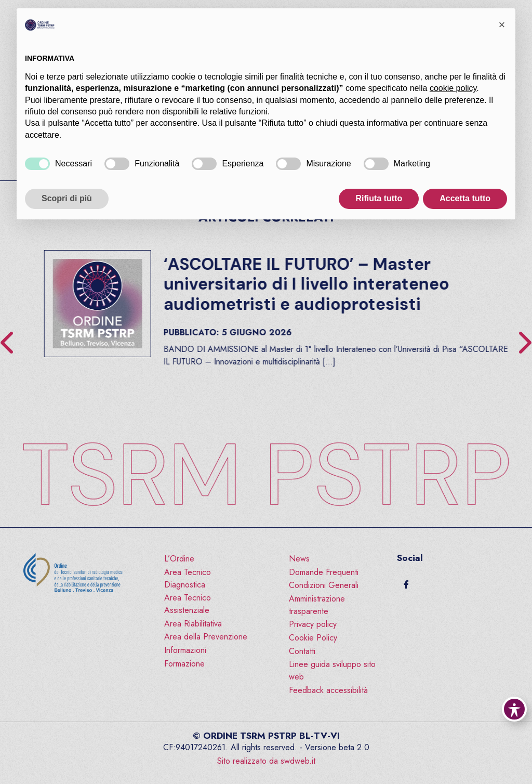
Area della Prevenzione (206, 637)
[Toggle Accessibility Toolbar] (514, 709)
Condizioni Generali (324, 585)
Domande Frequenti (324, 572)
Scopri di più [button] (67, 198)
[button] (502, 25)
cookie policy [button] (453, 88)
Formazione (184, 664)
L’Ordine (179, 559)
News (299, 559)
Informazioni (185, 650)
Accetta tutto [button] (465, 198)
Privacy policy (313, 624)
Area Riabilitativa (193, 624)
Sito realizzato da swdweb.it (266, 761)
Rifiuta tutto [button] (379, 198)
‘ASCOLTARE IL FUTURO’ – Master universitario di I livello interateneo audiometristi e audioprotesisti (378, 284)
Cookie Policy (313, 638)
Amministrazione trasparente (317, 605)
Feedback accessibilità (328, 690)
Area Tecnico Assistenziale (188, 604)
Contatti (302, 651)
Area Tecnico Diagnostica (188, 578)
